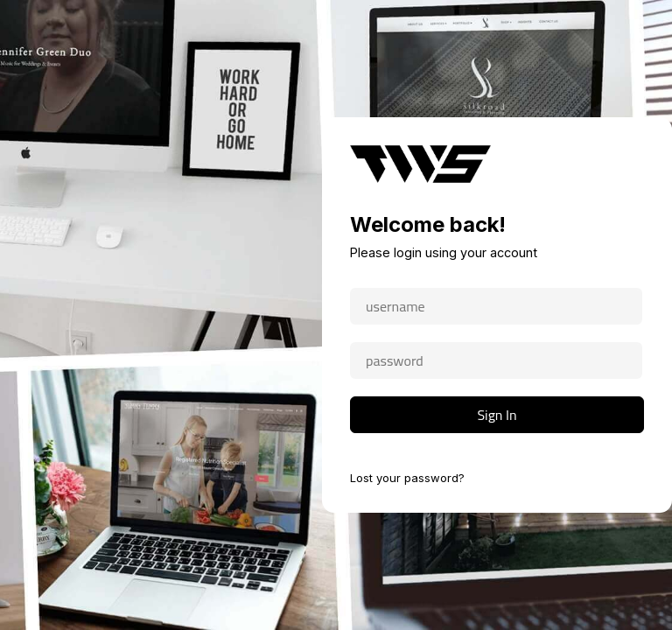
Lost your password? (407, 478)
